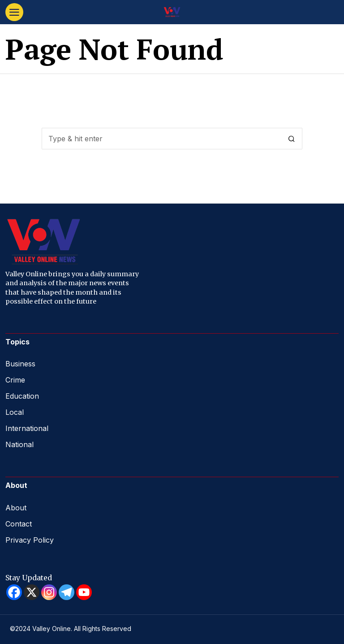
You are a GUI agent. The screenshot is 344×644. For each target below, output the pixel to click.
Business (20, 364)
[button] (292, 139)
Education (22, 396)
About (16, 508)
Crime (15, 380)
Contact (19, 524)
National (19, 444)
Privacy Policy (30, 540)
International (27, 428)
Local (15, 412)
